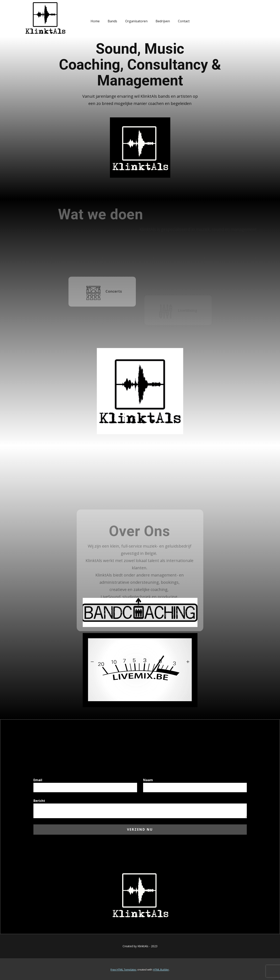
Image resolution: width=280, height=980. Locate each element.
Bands (112, 21)
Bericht (39, 801)
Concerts (104, 302)
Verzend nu (140, 829)
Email (38, 780)
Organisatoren (136, 21)
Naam (148, 780)
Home (95, 21)
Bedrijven (163, 21)
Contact (184, 21)
